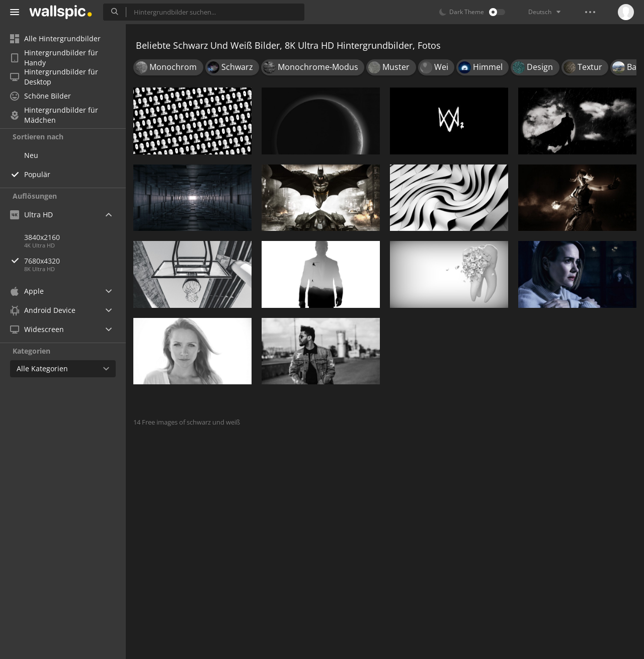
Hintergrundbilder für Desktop (54, 77)
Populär (37, 174)
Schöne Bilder (41, 96)
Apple (27, 291)
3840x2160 (42, 237)
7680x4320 (75, 261)
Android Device (43, 310)
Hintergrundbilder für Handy (54, 58)
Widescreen (37, 329)
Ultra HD (31, 215)
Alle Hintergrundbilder (55, 38)
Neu (31, 155)
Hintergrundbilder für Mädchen (54, 115)
